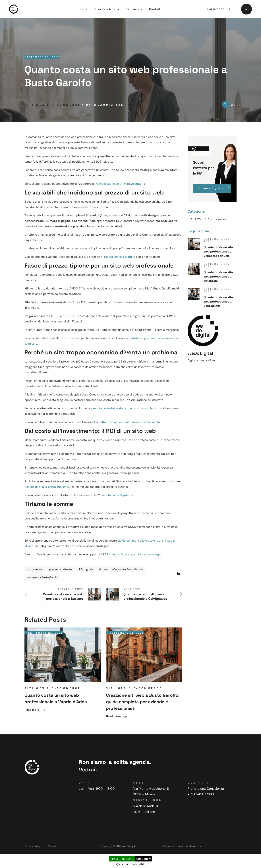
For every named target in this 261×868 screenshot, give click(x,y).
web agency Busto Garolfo (42, 577)
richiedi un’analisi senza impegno (46, 487)
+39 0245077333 (201, 794)
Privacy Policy (33, 846)
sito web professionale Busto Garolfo (121, 569)
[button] (219, 9)
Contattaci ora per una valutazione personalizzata (127, 422)
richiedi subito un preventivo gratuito (120, 184)
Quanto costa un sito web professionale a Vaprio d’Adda (56, 698)
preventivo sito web (61, 569)
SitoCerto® (143, 859)
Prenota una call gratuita (119, 257)
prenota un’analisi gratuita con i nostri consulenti (124, 408)
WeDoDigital (109, 105)
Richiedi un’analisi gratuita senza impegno (134, 554)
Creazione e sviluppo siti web (183, 846)
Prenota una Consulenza (206, 789)
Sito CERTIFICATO (122, 859)
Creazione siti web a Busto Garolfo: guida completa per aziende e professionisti (143, 702)
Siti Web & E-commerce (53, 105)
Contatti (53, 846)
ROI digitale (86, 569)
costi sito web (35, 569)
